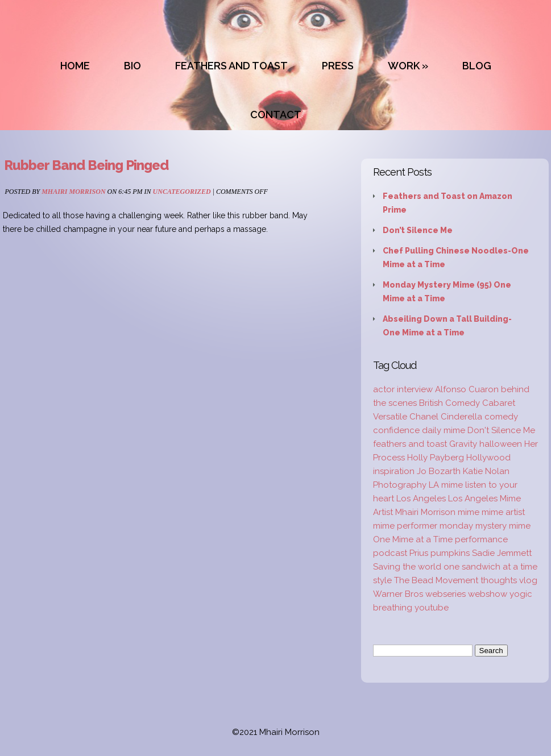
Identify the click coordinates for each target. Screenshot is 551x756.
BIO (132, 66)
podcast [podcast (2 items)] (390, 553)
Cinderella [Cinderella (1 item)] (461, 417)
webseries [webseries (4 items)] (446, 594)
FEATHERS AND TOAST (231, 66)
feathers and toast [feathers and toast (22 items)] (410, 444)
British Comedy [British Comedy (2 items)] (449, 403)
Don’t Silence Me (418, 230)
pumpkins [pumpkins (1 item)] (450, 553)
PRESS (338, 66)
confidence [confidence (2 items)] (396, 430)
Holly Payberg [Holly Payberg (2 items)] (436, 458)
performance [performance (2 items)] (481, 539)
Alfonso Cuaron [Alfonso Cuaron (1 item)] (467, 389)
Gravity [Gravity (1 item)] (463, 444)
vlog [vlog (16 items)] (528, 580)
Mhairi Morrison (73, 192)
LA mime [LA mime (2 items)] (446, 485)
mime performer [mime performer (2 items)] (405, 526)
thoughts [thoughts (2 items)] (499, 580)
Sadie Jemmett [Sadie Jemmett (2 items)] (502, 553)
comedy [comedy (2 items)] (501, 417)
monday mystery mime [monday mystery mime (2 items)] (485, 526)
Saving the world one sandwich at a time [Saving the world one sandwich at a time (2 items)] (455, 567)
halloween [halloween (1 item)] (501, 444)
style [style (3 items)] (382, 580)
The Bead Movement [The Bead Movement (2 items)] (436, 580)
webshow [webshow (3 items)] (488, 594)
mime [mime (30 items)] (469, 512)
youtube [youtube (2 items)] (432, 608)
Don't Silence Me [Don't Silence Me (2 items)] (501, 430)
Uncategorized (182, 192)
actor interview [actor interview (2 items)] (403, 389)
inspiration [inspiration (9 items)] (394, 471)
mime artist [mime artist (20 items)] (503, 512)
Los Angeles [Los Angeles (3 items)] (421, 499)
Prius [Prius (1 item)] (419, 553)
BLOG (477, 66)
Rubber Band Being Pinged (86, 165)
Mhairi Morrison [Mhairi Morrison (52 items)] (425, 512)
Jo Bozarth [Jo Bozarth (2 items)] (439, 471)
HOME (75, 66)
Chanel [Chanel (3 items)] (424, 417)
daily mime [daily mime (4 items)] (444, 430)
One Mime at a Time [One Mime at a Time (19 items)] (413, 539)
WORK (404, 66)
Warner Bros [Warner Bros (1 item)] (398, 594)
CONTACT (276, 115)
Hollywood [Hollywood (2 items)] (488, 458)
